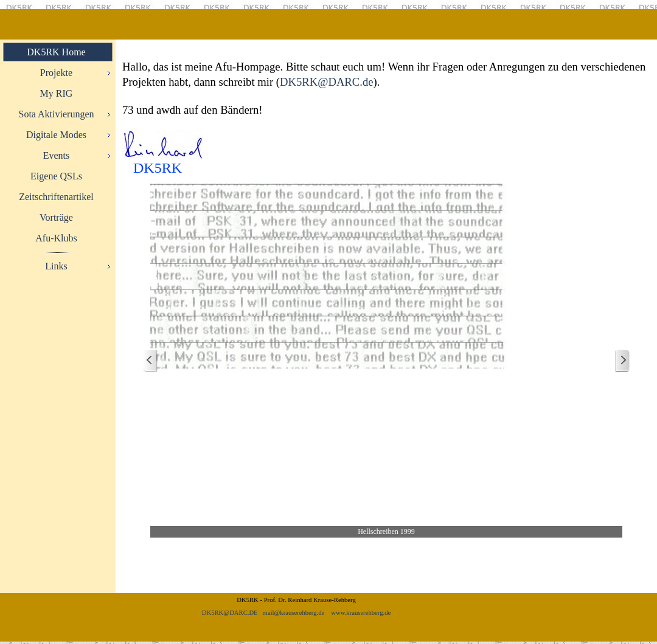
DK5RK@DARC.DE (230, 613)
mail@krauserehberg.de (294, 613)
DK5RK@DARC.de (326, 82)
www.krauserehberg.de (361, 613)
